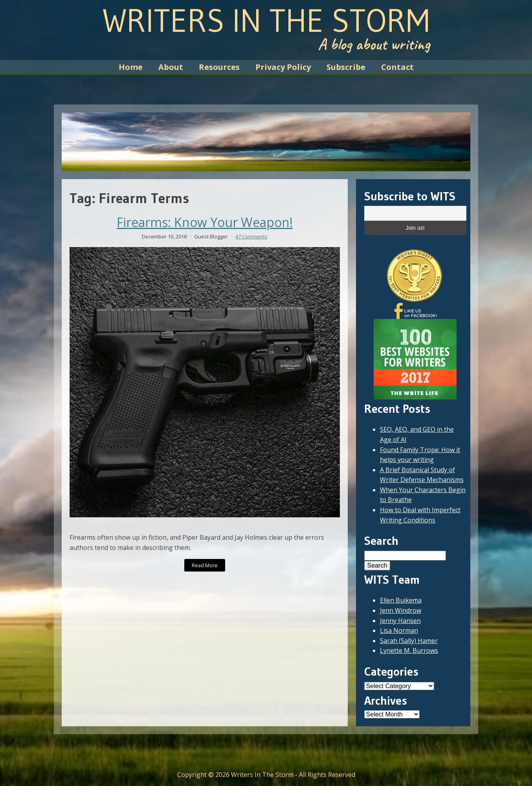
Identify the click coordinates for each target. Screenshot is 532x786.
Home (131, 67)
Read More (205, 565)
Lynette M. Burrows (409, 650)
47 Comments (251, 236)
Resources (219, 67)
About (171, 67)
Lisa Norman (399, 630)
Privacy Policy (283, 67)
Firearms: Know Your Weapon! (205, 222)
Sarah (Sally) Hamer (409, 641)
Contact (397, 67)
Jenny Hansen (400, 621)
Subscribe (346, 67)
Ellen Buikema (401, 600)
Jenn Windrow (401, 610)
